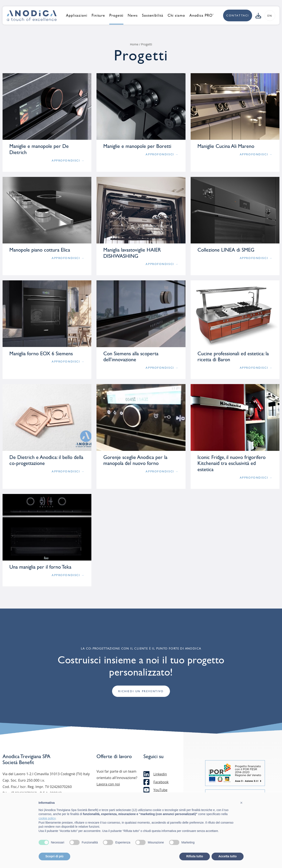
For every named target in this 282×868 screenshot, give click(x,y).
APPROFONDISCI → (68, 161)
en (270, 16)
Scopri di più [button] (55, 856)
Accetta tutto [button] (228, 856)
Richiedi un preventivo (141, 691)
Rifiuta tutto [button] (195, 856)
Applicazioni (77, 15)
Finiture (98, 15)
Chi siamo (176, 15)
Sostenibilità (153, 15)
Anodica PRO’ (202, 15)
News (133, 15)
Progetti (116, 15)
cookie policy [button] (47, 818)
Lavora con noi (108, 784)
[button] (241, 803)
